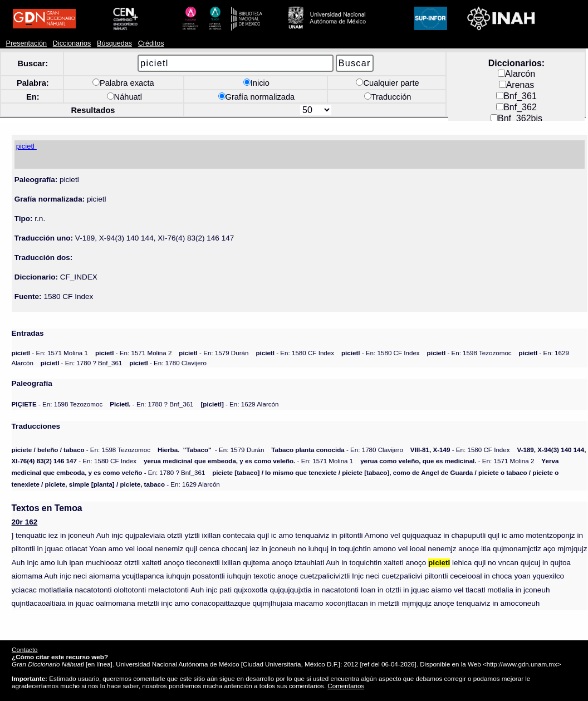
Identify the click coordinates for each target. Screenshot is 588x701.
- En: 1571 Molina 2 (133, 353)
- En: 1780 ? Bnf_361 (82, 363)
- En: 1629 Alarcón (239, 404)
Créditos (151, 43)
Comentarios (346, 686)
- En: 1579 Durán (214, 353)
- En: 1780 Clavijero (168, 363)
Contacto (24, 649)
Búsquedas (114, 43)
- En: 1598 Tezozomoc (469, 353)
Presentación (26, 43)
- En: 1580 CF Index (295, 353)
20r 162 (25, 522)
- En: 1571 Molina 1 (50, 353)
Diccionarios (72, 43)
